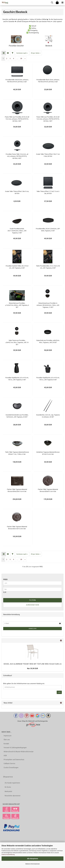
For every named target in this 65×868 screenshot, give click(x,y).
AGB (5, 756)
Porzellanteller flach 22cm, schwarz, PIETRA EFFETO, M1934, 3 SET (48, 81)
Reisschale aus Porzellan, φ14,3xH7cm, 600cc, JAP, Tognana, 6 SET (17, 305)
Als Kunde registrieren (12, 783)
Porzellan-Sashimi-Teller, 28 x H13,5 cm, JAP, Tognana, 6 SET (17, 267)
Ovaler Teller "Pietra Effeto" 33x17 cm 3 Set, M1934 (48, 155)
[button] (4, 53)
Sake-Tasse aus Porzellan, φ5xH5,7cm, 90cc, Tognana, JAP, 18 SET (17, 342)
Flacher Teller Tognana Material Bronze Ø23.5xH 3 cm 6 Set (17, 528)
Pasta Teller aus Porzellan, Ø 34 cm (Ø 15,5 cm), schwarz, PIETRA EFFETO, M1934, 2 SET (17, 119)
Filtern (33, 600)
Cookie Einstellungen (11, 768)
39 (21, 59)
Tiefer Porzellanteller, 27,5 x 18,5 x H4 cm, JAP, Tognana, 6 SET (48, 267)
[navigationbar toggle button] (62, 3)
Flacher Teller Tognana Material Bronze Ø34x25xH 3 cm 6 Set (17, 490)
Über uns (7, 740)
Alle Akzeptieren (33, 859)
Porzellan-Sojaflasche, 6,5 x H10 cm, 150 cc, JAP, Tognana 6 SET (48, 379)
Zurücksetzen (33, 605)
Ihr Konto (8, 787)
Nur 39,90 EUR (32, 668)
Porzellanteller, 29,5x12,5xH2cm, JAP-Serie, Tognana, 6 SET (48, 230)
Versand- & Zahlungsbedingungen (15, 748)
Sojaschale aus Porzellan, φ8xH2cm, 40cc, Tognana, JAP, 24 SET (48, 341)
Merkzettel (8, 791)
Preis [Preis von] (5, 579)
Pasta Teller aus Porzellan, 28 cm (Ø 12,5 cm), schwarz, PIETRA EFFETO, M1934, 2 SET (48, 119)
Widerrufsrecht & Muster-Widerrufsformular (19, 752)
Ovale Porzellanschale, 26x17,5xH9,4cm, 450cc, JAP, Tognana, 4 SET (17, 231)
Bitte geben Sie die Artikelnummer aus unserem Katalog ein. (24, 684)
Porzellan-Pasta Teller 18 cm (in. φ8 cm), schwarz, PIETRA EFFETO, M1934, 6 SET (17, 156)
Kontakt (6, 744)
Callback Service (9, 764)
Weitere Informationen (32, 864)
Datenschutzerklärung (8, 854)
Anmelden (33, 629)
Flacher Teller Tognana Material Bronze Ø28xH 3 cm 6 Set (48, 490)
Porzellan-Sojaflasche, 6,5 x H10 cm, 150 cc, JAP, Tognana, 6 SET (17, 379)
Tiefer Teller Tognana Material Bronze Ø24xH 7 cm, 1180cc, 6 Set (17, 453)
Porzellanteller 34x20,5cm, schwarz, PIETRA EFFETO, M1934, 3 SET (17, 81)
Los (59, 692)
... (17, 59)
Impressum (8, 736)
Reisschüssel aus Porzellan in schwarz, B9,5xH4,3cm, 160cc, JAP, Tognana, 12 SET (48, 305)
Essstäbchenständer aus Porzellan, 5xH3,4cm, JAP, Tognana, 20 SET (17, 416)
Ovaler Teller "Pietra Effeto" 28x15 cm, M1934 (17, 192)
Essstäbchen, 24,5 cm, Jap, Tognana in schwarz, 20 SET (48, 416)
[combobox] (22, 53)
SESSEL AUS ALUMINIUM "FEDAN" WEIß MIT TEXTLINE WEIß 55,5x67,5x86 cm (33, 664)
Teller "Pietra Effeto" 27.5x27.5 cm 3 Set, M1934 (48, 192)
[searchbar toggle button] (52, 3)
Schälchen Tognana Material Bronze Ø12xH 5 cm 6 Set (48, 453)
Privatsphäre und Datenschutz (14, 760)
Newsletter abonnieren (13, 796)
